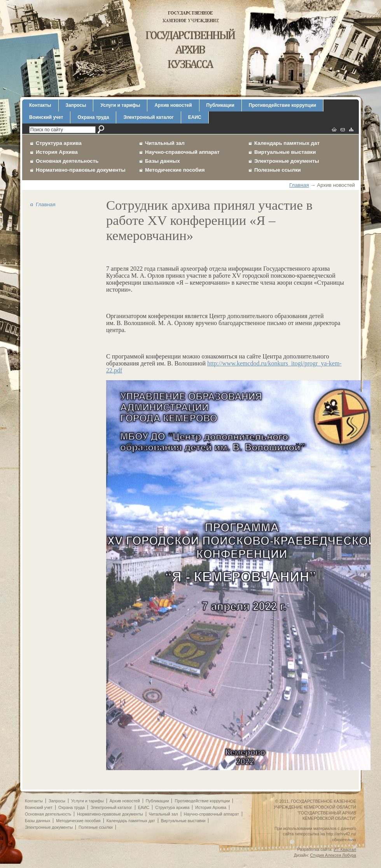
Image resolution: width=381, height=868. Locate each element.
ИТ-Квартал (345, 849)
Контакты (40, 105)
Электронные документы (287, 161)
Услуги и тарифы (120, 105)
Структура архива (59, 143)
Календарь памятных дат (287, 143)
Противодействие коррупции (282, 105)
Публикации (220, 105)
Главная (299, 185)
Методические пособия (175, 170)
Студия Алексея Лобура (333, 855)
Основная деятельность (67, 161)
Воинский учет (46, 117)
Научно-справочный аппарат (182, 152)
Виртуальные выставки (285, 152)
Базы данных (163, 161)
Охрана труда (93, 117)
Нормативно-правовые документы (81, 170)
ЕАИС (195, 117)
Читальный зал (165, 143)
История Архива (57, 152)
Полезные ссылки (278, 170)
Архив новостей (173, 105)
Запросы (76, 105)
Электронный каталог (148, 117)
